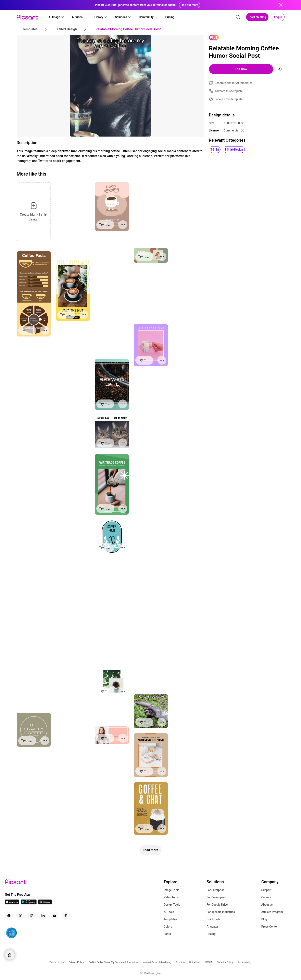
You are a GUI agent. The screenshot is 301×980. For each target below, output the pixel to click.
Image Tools (172, 890)
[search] (238, 17)
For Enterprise (215, 890)
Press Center (270, 927)
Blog (264, 919)
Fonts (167, 934)
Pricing (211, 934)
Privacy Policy (76, 962)
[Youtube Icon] (54, 916)
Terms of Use (57, 962)
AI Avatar (212, 927)
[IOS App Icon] (12, 903)
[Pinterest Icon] (66, 916)
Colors (168, 927)
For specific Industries (221, 912)
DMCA (209, 962)
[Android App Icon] (29, 903)
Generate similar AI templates (234, 83)
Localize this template (229, 99)
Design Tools (172, 905)
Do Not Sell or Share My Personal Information (113, 962)
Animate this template (229, 91)
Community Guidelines (188, 962)
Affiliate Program (272, 912)
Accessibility (245, 962)
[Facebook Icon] (9, 916)
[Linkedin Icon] (43, 916)
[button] (57, 17)
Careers (266, 897)
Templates (171, 919)
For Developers (216, 897)
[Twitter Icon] (20, 916)
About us (267, 905)
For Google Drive (217, 905)
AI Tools (169, 912)
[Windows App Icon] (45, 903)
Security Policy (225, 962)
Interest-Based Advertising (157, 962)
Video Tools (171, 897)
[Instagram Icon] (32, 916)
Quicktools (213, 919)
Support (266, 890)
